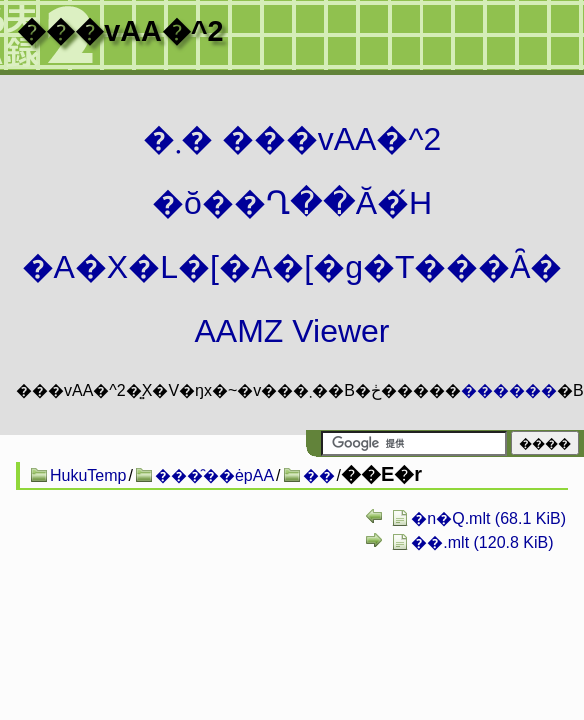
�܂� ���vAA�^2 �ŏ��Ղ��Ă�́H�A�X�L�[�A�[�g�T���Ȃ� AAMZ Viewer (292, 235)
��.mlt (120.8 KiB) (482, 542)
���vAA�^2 (120, 31)
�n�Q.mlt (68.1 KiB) (488, 518)
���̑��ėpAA (214, 475)
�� (319, 475)
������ (509, 390)
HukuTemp (88, 475)
